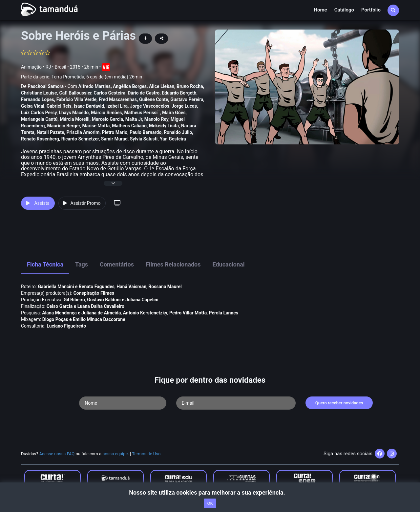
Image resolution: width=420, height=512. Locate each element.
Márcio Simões (106, 113)
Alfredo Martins (95, 86)
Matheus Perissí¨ (142, 113)
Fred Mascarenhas (118, 99)
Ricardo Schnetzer (80, 139)
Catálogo (344, 10)
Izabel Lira (117, 106)
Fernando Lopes (38, 99)
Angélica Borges (130, 86)
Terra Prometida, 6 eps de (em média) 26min (97, 77)
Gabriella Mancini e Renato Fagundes (76, 287)
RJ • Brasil (56, 67)
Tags (82, 264)
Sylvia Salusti (144, 139)
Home (320, 10)
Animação (31, 67)
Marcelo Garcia (107, 119)
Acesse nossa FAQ (57, 454)
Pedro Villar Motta (188, 313)
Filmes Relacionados (173, 264)
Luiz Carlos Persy (39, 113)
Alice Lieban (162, 86)
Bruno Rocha (190, 86)
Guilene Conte (154, 99)
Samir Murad (114, 139)
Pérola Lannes (223, 313)
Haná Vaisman (131, 287)
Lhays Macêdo (74, 113)
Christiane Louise (39, 93)
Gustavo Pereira (187, 99)
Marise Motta (96, 126)
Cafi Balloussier (75, 93)
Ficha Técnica (45, 264)
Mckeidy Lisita (164, 126)
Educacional (229, 264)
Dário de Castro (144, 93)
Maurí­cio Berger (63, 126)
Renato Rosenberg (40, 139)
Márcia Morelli (75, 119)
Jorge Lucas (184, 106)
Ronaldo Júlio (178, 132)
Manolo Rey (156, 119)
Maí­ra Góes (174, 113)
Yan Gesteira (173, 139)
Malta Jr (134, 119)
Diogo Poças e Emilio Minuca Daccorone (84, 319)
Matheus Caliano (129, 126)
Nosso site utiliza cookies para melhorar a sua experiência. (210, 492)
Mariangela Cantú (39, 119)
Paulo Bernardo (146, 132)
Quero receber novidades (339, 403)
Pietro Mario (115, 132)
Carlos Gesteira (109, 93)
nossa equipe (115, 454)
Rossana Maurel (165, 287)
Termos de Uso (146, 454)
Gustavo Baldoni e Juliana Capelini (123, 300)
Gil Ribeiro (74, 300)
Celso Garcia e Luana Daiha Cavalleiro (85, 306)
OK (210, 503)
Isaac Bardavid (89, 106)
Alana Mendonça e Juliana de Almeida (81, 313)
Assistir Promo (82, 203)
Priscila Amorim (83, 132)
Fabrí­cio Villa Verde (76, 99)
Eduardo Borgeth (179, 93)
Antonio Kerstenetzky (145, 313)
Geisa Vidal (33, 106)
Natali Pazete (51, 132)
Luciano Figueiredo (66, 326)
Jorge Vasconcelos (150, 106)
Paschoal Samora (46, 86)
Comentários (117, 264)
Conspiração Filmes (94, 293)
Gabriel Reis (59, 106)
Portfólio (371, 10)
